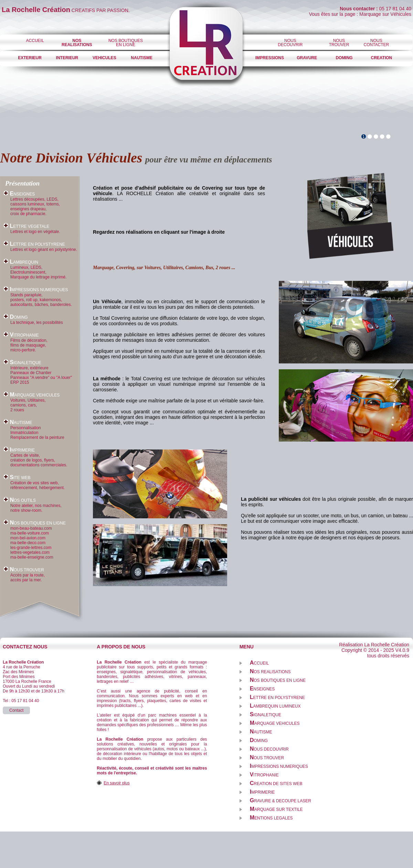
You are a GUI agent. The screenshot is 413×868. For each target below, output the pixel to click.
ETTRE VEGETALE (26, 226)
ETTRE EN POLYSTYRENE (34, 244)
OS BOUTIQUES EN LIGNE (35, 523)
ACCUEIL (35, 41)
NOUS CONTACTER (377, 43)
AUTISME (18, 423)
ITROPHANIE (21, 335)
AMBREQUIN (21, 262)
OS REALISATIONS (270, 672)
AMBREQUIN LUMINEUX (275, 706)
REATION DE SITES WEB (276, 784)
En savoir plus (117, 783)
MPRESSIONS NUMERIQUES (36, 290)
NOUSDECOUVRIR (290, 43)
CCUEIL (260, 663)
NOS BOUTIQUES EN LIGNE (126, 43)
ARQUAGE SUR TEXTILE (276, 809)
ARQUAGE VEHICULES (31, 395)
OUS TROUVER (24, 570)
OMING (16, 317)
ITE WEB (17, 478)
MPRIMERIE (19, 450)
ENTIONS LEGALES (271, 818)
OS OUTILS (20, 500)
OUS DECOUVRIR (269, 749)
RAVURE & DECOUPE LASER (280, 801)
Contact (16, 710)
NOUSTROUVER (339, 43)
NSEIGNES (19, 194)
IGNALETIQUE (22, 363)
